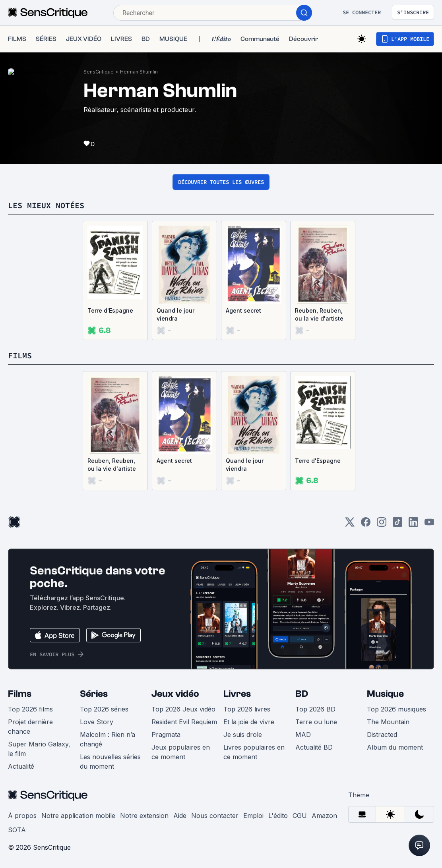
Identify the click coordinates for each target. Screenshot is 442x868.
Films (20, 694)
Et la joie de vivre (249, 722)
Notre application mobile (78, 816)
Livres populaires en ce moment (254, 752)
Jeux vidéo (175, 694)
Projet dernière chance (30, 727)
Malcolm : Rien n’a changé (108, 739)
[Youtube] (429, 525)
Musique (385, 694)
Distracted (382, 735)
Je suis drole (243, 735)
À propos (22, 816)
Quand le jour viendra (175, 314)
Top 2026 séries (104, 709)
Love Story (97, 722)
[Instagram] (382, 525)
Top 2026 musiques (396, 709)
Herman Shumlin (139, 72)
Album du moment (395, 747)
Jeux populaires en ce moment (181, 752)
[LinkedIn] (413, 525)
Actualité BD (314, 747)
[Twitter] (350, 525)
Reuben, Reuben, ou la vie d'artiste (319, 314)
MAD (303, 735)
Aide (180, 816)
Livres (237, 694)
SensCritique (99, 72)
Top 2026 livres (247, 709)
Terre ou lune (316, 722)
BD (302, 694)
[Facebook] (366, 525)
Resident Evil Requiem (184, 722)
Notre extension (144, 816)
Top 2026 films (30, 709)
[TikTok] (397, 525)
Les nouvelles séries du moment (110, 762)
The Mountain (388, 722)
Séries (94, 694)
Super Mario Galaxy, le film (39, 749)
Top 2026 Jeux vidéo (183, 709)
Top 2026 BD (315, 709)
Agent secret (243, 310)
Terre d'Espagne (110, 310)
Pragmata (166, 735)
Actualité (21, 766)
